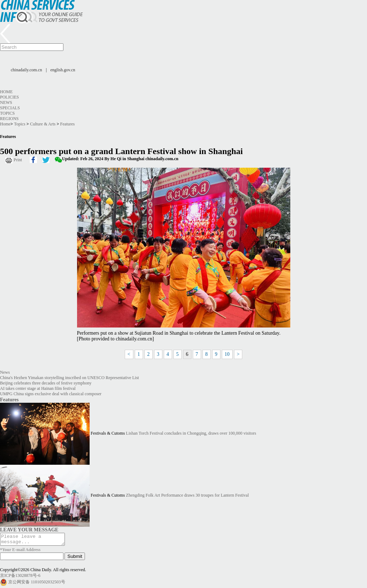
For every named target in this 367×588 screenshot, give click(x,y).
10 (227, 354)
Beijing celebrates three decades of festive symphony (46, 383)
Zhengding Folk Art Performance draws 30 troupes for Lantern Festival (187, 495)
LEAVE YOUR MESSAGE (29, 530)
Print (18, 160)
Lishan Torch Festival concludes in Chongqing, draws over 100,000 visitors (191, 433)
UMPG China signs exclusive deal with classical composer (51, 394)
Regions (9, 119)
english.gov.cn (63, 70)
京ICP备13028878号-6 (20, 578)
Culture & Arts (43, 124)
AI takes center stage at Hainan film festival (38, 388)
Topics (7, 113)
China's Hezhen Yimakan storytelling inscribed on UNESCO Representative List (70, 378)
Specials (10, 108)
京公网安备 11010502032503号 (37, 584)
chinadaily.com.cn (26, 70)
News (6, 102)
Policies (9, 97)
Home (6, 92)
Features (68, 124)
